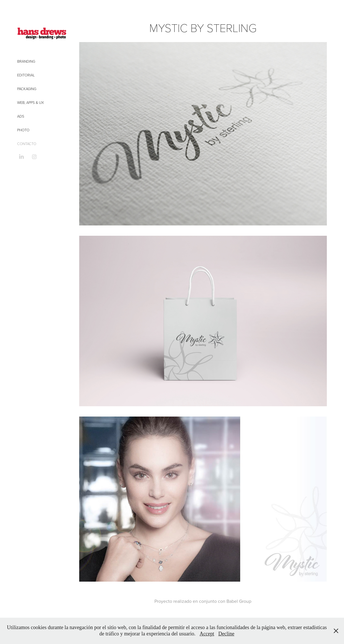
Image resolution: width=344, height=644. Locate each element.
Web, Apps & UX (30, 102)
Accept (207, 634)
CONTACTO (27, 144)
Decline (226, 634)
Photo (23, 130)
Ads (21, 116)
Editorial (26, 75)
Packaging (27, 89)
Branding (26, 61)
